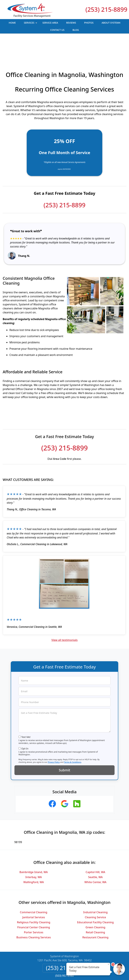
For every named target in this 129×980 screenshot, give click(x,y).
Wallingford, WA (34, 858)
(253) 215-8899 (106, 9)
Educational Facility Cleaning (95, 899)
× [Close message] (109, 964)
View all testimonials (64, 616)
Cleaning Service (95, 893)
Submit (64, 746)
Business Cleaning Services (34, 914)
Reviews (71, 23)
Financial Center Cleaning (34, 904)
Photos (89, 23)
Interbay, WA (34, 853)
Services (31, 24)
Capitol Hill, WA (95, 848)
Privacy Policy (54, 738)
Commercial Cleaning (34, 888)
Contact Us (57, 30)
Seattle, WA (95, 853)
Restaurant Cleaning (95, 914)
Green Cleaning (95, 904)
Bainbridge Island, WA (34, 848)
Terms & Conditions (73, 738)
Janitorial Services (34, 893)
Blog (76, 30)
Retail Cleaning (95, 909)
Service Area (50, 23)
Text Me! (26, 713)
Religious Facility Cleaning (34, 899)
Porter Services (34, 909)
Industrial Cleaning (95, 888)
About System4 (111, 23)
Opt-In (25, 725)
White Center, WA (95, 858)
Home (12, 23)
